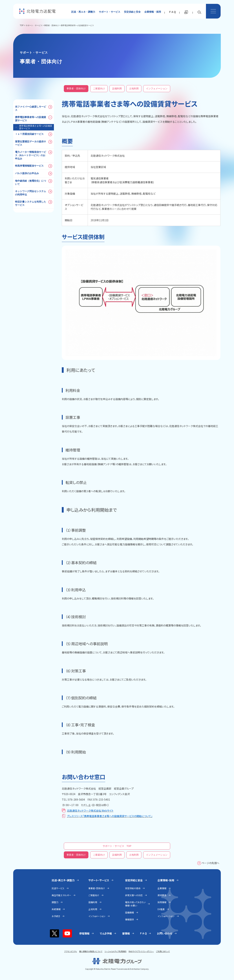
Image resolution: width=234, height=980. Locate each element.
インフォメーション (157, 89)
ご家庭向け (99, 89)
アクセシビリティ (71, 951)
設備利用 (117, 89)
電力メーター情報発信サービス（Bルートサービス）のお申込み (34, 155)
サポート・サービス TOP (117, 846)
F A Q (173, 12)
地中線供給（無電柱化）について (34, 182)
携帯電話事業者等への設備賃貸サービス (34, 119)
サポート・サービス (110, 12)
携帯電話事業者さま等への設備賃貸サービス (34, 127)
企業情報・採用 (153, 12)
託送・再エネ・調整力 (83, 12)
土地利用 (134, 89)
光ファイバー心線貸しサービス (34, 108)
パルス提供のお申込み (34, 174)
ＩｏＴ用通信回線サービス (34, 134)
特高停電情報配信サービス (34, 166)
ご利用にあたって (163, 951)
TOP (22, 25)
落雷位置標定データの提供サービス (34, 143)
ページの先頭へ (210, 863)
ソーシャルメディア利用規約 (115, 951)
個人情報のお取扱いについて (91, 951)
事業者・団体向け (52, 25)
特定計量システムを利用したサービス (34, 203)
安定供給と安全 (132, 12)
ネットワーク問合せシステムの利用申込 (34, 193)
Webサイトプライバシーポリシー (141, 951)
